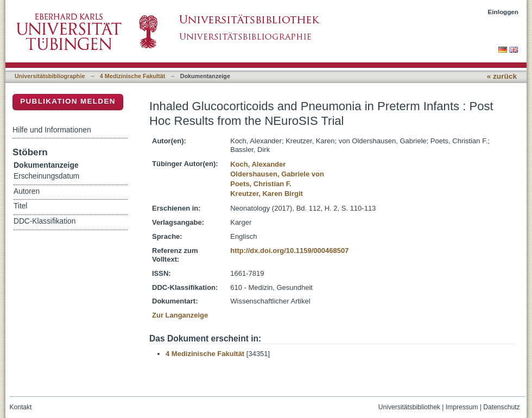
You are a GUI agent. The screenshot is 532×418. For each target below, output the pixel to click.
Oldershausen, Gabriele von (277, 174)
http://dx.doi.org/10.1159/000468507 (289, 251)
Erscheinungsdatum (46, 176)
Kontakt (21, 407)
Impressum (462, 407)
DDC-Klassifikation (45, 221)
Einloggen (503, 12)
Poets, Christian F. (261, 184)
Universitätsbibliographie (50, 76)
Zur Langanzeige (180, 315)
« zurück (502, 76)
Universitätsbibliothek (409, 407)
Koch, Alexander (258, 164)
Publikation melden (68, 101)
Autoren (27, 191)
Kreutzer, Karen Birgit (267, 194)
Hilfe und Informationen (52, 130)
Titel (20, 206)
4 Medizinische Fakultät (132, 76)
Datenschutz (501, 407)
